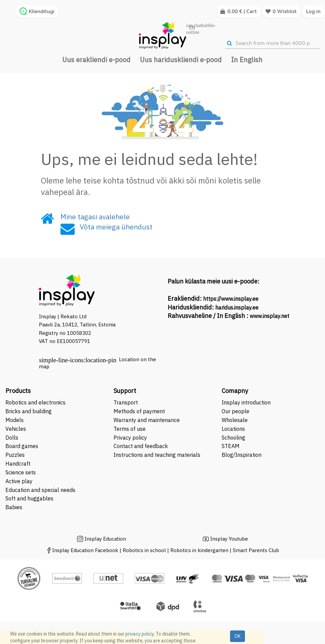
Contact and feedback (141, 446)
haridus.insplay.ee (237, 307)
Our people (235, 411)
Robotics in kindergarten (200, 550)
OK (237, 636)
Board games (22, 446)
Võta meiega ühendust (116, 227)
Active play (19, 481)
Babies (14, 507)
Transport (126, 402)
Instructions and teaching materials (158, 455)
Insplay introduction (246, 402)
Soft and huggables (29, 498)
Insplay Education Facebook (85, 550)
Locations (233, 429)
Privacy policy (130, 438)
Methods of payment (139, 411)
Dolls (12, 438)
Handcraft (18, 464)
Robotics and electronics (35, 402)
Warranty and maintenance (147, 420)
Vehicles (16, 429)
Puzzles (15, 455)
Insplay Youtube (229, 539)
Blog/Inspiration (242, 455)
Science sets (21, 472)
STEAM (231, 446)
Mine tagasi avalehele (95, 217)
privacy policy (140, 634)
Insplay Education (105, 539)
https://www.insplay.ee (231, 299)
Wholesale (235, 420)
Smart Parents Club (256, 550)
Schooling (233, 438)
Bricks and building (29, 411)
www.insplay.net (269, 316)
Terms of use (130, 429)
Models (15, 420)
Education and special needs (40, 490)
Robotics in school (144, 550)
